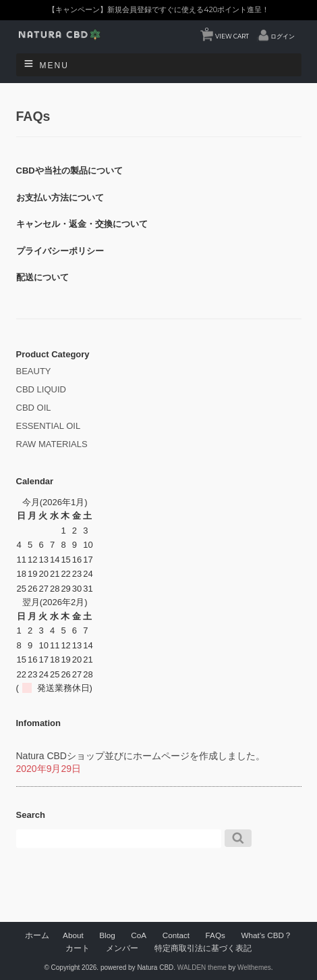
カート (78, 948)
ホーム (37, 935)
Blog (107, 935)
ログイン (283, 36)
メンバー (122, 948)
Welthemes (254, 968)
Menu (54, 66)
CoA (139, 935)
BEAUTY (34, 371)
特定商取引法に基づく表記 (203, 948)
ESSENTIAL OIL (49, 426)
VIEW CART (227, 33)
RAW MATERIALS (52, 444)
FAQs (215, 935)
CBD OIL (34, 408)
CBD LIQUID (41, 389)
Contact (176, 935)
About (73, 935)
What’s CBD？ (266, 935)
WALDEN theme (202, 968)
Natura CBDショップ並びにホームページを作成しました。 (141, 756)
